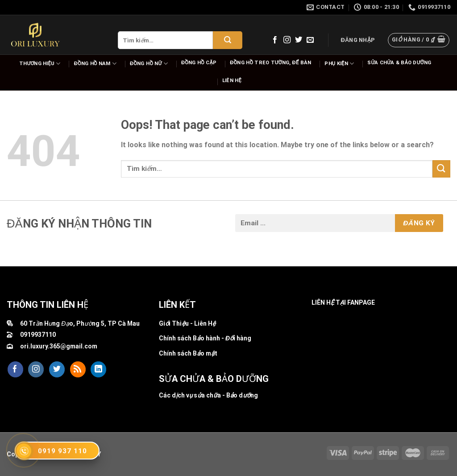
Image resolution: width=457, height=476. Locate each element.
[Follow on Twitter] (299, 40)
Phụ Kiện (339, 64)
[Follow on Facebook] (275, 40)
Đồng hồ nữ (149, 64)
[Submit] (228, 40)
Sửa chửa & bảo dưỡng (399, 63)
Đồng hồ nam (95, 64)
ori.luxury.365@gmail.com (59, 346)
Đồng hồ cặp (199, 63)
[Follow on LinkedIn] (98, 369)
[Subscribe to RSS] (78, 369)
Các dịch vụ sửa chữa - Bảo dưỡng (208, 395)
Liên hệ (232, 81)
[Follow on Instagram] (287, 40)
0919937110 (38, 335)
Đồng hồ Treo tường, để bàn (270, 63)
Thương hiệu (40, 64)
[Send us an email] (310, 40)
